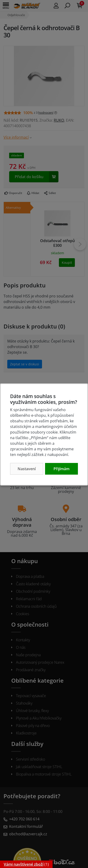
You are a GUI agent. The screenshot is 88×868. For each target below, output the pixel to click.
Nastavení (27, 469)
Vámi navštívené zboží (24, 864)
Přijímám (61, 469)
